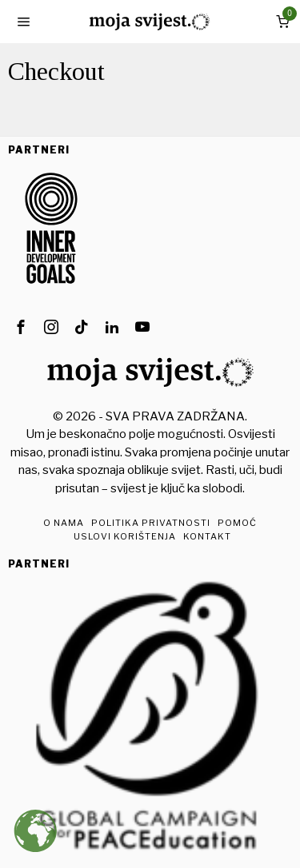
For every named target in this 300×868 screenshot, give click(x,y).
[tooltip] (21, 327)
